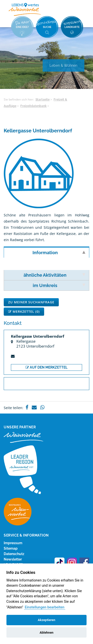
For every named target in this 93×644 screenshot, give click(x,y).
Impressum (13, 543)
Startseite (43, 100)
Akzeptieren (46, 620)
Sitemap (11, 548)
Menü (81, 9)
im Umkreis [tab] (59, 285)
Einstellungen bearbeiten (45, 607)
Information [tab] (59, 253)
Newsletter (13, 559)
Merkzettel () (24, 312)
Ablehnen (47, 633)
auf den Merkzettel (46, 367)
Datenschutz (14, 554)
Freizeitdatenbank (33, 106)
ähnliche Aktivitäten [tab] (54, 275)
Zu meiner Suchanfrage (31, 302)
